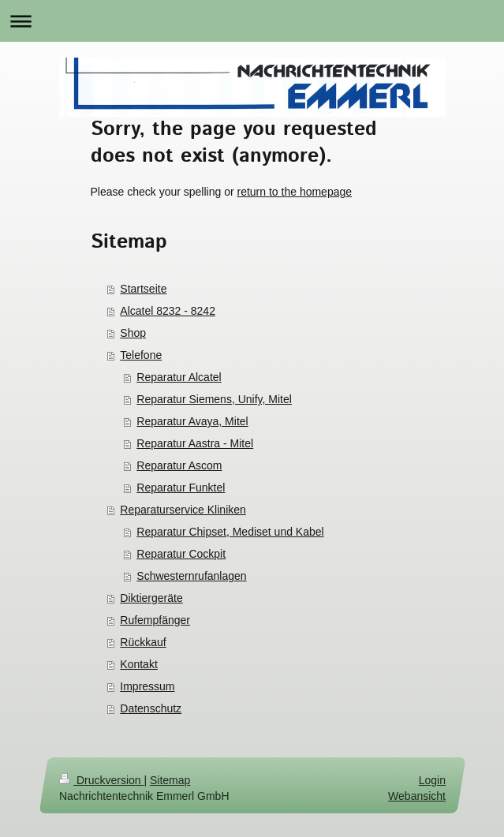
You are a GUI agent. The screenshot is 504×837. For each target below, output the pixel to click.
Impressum (147, 686)
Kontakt (138, 664)
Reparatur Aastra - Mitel (195, 443)
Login (431, 780)
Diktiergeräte (151, 598)
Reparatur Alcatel (179, 377)
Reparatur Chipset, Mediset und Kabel (230, 532)
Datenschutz (151, 708)
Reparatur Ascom (179, 465)
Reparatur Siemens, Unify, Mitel (214, 399)
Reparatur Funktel (181, 488)
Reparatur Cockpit (181, 554)
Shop (133, 333)
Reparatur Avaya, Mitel (192, 421)
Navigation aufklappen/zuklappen (252, 21)
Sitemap (170, 780)
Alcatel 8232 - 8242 (168, 311)
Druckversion (101, 780)
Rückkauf (143, 642)
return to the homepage (295, 192)
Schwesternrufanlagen (191, 576)
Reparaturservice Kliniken (183, 510)
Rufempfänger (155, 620)
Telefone (141, 355)
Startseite (143, 289)
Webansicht (417, 796)
